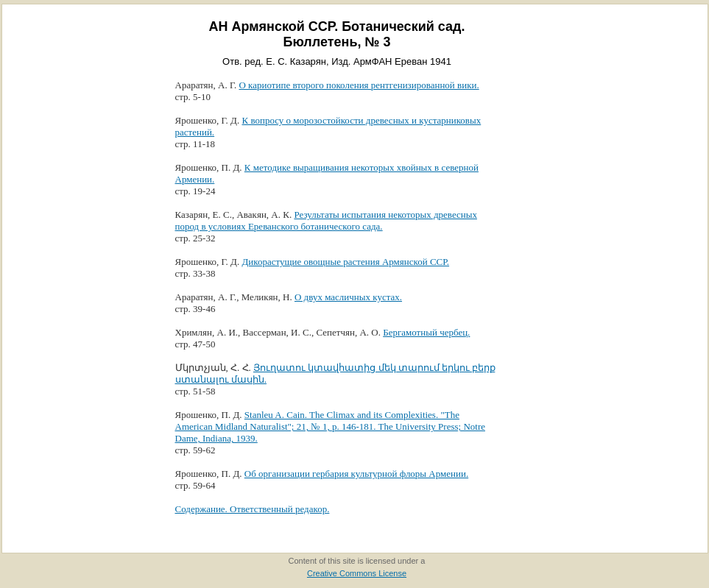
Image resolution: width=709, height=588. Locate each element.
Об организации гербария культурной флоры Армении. (356, 474)
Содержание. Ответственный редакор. (253, 509)
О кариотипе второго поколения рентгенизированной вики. (359, 85)
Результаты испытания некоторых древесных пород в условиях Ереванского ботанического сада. (326, 220)
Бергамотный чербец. (426, 332)
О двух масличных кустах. (348, 297)
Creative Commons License (357, 573)
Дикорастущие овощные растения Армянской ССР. (345, 262)
